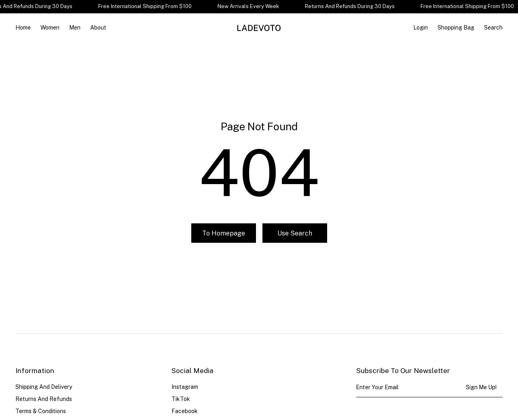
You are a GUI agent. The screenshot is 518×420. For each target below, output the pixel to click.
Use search (295, 233)
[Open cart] (456, 28)
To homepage (224, 233)
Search (493, 28)
